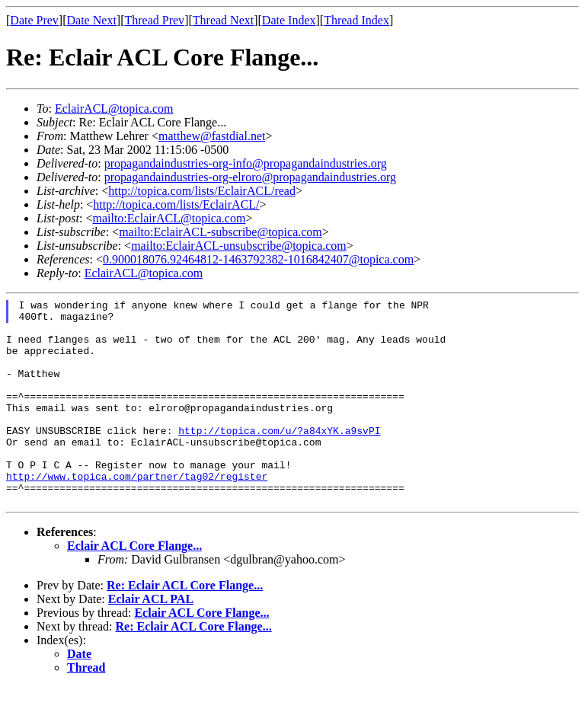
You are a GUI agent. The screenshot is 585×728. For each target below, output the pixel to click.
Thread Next (223, 20)
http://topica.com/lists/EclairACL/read (202, 191)
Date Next (92, 20)
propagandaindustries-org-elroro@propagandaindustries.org (250, 177)
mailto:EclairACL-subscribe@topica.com (221, 232)
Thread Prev (154, 20)
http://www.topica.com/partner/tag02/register (137, 512)
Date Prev (34, 20)
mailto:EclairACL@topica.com (169, 218)
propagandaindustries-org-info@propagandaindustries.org (246, 163)
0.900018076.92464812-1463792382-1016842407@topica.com (258, 259)
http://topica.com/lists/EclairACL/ (176, 204)
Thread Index (356, 20)
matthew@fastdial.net (212, 136)
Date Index (289, 20)
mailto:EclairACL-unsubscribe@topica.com (239, 246)
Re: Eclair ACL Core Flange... (185, 626)
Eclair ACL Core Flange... (134, 587)
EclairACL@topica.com (114, 109)
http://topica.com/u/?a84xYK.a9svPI (279, 458)
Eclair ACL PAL (151, 640)
